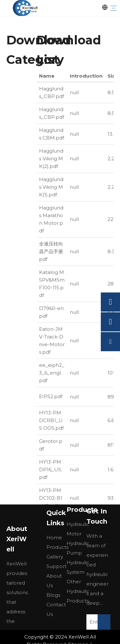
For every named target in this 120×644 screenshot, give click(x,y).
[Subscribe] (104, 622)
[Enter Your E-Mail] (97, 622)
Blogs (53, 595)
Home (54, 538)
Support (56, 566)
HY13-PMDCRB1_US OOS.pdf (51, 420)
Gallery (55, 557)
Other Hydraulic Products (78, 591)
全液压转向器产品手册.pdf (52, 251)
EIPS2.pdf (51, 396)
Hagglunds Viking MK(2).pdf (51, 159)
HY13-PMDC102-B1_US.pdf (51, 498)
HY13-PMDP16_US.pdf (51, 470)
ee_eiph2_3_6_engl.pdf (52, 373)
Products (57, 547)
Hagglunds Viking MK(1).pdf (51, 187)
